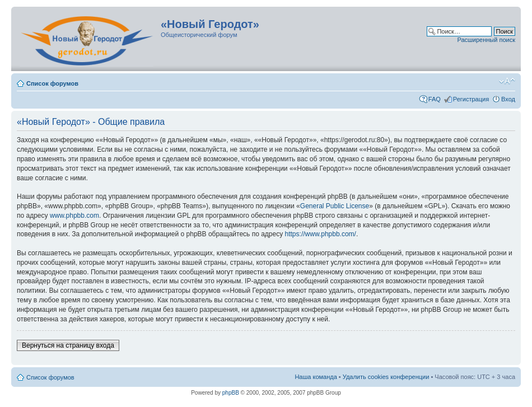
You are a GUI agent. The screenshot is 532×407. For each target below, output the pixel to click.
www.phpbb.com (74, 216)
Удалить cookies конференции (386, 377)
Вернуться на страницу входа (68, 345)
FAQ (435, 99)
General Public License (335, 206)
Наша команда (316, 377)
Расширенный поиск (486, 40)
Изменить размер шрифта (507, 81)
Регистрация (471, 99)
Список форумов (52, 83)
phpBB (231, 393)
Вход (508, 99)
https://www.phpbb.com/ (321, 234)
